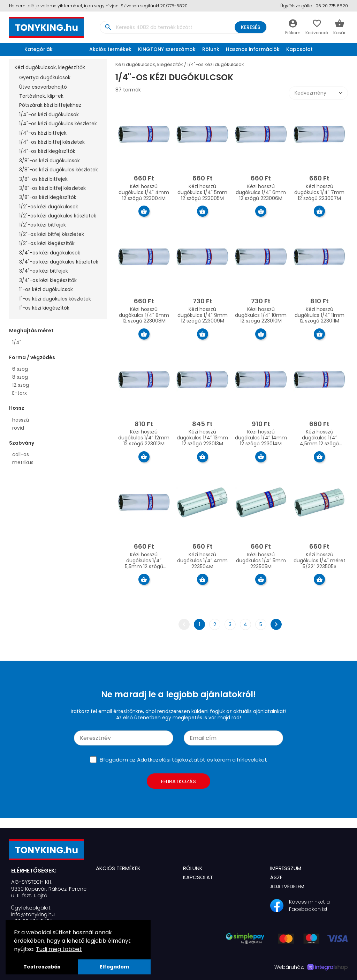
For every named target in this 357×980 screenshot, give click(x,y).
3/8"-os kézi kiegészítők (48, 197)
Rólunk (211, 49)
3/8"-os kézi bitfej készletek (52, 188)
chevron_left (184, 624)
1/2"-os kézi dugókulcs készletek (58, 216)
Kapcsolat (299, 49)
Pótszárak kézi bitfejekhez (50, 105)
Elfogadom (114, 967)
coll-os (21, 454)
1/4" (17, 342)
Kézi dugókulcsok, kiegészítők (50, 67)
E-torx (20, 393)
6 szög (20, 369)
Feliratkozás (178, 781)
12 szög (21, 385)
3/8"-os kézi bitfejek (43, 179)
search (108, 27)
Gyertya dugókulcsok (45, 77)
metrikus (23, 462)
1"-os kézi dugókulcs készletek (55, 299)
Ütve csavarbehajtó (43, 87)
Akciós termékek (110, 49)
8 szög (20, 377)
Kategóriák (33, 49)
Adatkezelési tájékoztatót (171, 760)
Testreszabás (42, 967)
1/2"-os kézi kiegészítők (47, 243)
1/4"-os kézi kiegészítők (47, 151)
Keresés (248, 27)
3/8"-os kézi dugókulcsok (50, 161)
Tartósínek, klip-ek (41, 96)
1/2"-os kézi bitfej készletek (52, 234)
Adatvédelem (287, 886)
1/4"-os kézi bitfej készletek (52, 142)
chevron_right (276, 624)
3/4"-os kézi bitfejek (44, 271)
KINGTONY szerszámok (167, 49)
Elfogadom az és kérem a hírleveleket (183, 760)
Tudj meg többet (59, 949)
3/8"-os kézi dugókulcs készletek (59, 170)
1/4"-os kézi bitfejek (43, 133)
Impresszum (286, 868)
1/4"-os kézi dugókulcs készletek (58, 124)
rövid (18, 428)
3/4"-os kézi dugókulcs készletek (59, 262)
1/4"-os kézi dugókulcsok (49, 114)
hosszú (21, 420)
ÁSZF (276, 877)
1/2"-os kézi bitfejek (43, 225)
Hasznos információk (253, 49)
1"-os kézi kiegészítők (44, 308)
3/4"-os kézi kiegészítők (48, 280)
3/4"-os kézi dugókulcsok (50, 253)
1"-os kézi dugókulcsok (46, 289)
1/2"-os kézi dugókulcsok (49, 207)
